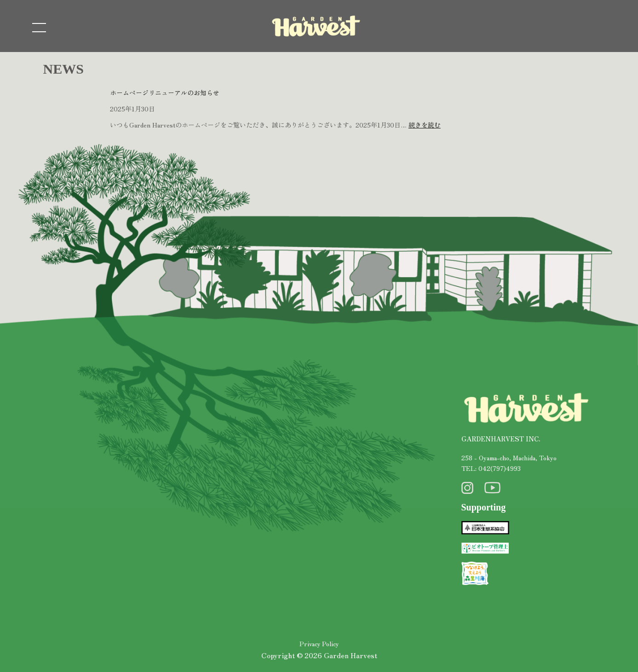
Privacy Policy (319, 644)
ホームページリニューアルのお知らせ (165, 93)
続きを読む (425, 125)
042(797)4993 (500, 468)
